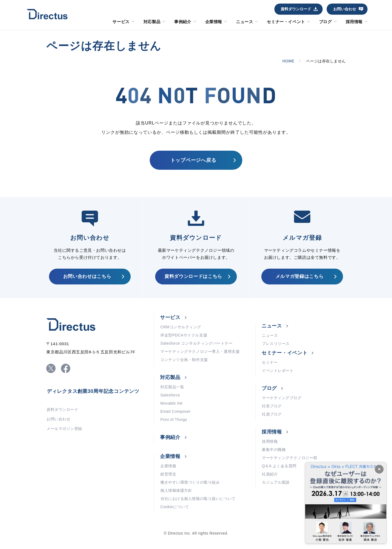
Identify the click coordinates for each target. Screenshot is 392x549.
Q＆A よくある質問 (279, 466)
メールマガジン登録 (64, 429)
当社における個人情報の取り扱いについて (198, 499)
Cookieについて (175, 507)
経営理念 (168, 474)
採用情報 (354, 22)
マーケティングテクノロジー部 (290, 458)
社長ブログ (272, 406)
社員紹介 (270, 474)
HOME (288, 61)
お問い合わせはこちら (87, 276)
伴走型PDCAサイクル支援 (184, 335)
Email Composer (175, 411)
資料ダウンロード (296, 9)
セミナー (270, 362)
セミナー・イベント (286, 22)
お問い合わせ (345, 9)
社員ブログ (272, 414)
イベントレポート (278, 371)
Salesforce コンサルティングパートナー (196, 343)
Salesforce (170, 395)
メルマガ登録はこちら (300, 276)
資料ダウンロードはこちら (193, 276)
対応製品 (152, 22)
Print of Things (174, 420)
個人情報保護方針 (176, 490)
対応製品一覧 (172, 387)
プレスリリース (276, 344)
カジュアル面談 (276, 482)
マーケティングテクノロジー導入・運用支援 (200, 351)
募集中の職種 (274, 450)
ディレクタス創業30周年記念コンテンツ (93, 391)
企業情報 (214, 22)
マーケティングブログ (282, 398)
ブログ (325, 22)
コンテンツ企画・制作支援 (184, 360)
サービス (121, 22)
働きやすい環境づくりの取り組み (190, 482)
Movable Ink (171, 403)
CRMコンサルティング (181, 327)
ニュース (244, 22)
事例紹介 (183, 22)
